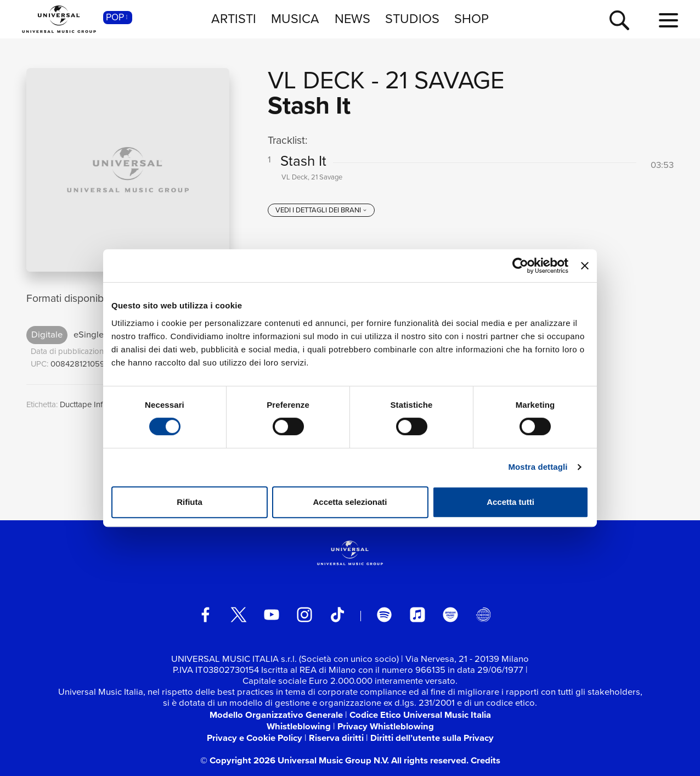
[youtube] (272, 615)
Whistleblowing (299, 726)
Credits (486, 760)
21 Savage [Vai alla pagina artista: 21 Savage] (445, 80)
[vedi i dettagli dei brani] (321, 210)
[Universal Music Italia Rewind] (483, 615)
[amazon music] (450, 615)
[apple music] (417, 615)
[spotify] (385, 615)
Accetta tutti (510, 502)
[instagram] (304, 615)
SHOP (472, 19)
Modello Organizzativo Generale (276, 715)
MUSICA (295, 19)
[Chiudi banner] (585, 266)
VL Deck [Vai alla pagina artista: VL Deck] (316, 80)
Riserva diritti (336, 738)
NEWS (352, 19)
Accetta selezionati (350, 502)
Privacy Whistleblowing (386, 726)
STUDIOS (412, 19)
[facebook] (206, 615)
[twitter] (239, 615)
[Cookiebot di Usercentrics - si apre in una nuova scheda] (520, 266)
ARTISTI (234, 19)
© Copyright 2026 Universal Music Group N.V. (295, 760)
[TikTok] (337, 615)
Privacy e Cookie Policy (255, 738)
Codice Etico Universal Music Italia (420, 715)
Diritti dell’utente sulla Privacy (432, 738)
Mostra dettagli (538, 467)
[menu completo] (668, 21)
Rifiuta (190, 502)
